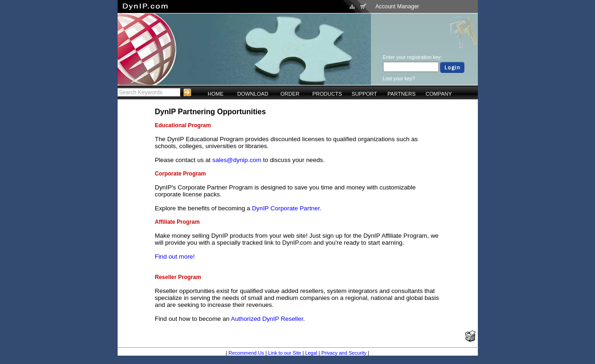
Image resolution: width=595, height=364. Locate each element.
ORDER (290, 94)
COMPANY (439, 94)
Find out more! (175, 257)
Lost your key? (399, 78)
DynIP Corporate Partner (286, 208)
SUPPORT (364, 94)
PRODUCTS (327, 94)
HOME (216, 94)
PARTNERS (401, 94)
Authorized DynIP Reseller (267, 319)
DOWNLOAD (253, 94)
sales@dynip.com (237, 160)
